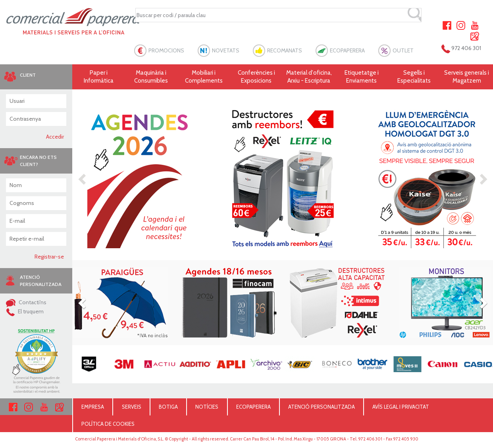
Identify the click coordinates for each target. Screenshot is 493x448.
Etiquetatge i (362, 77)
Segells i (414, 77)
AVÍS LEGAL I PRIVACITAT (401, 407)
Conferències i (257, 77)
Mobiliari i (204, 77)
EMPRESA (93, 407)
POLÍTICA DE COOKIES (108, 424)
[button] (83, 179)
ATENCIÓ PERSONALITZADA (322, 407)
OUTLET (403, 50)
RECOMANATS (285, 50)
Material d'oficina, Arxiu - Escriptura (309, 77)
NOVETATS (226, 50)
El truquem (25, 311)
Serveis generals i (467, 77)
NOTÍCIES (207, 407)
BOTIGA (168, 407)
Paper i (99, 77)
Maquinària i (151, 77)
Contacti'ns (26, 302)
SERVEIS (132, 407)
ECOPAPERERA (347, 50)
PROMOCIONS (166, 50)
